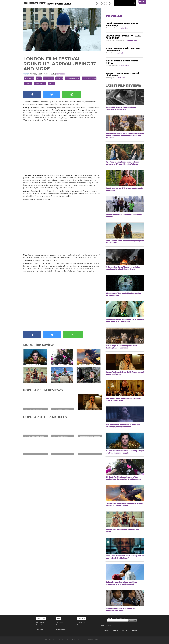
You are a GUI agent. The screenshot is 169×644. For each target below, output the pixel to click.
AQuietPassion (40, 84)
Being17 (52, 84)
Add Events (40, 627)
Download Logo (61, 629)
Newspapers (40, 623)
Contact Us (81, 625)
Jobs (58, 627)
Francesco (61, 74)
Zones (68, 4)
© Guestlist (48, 640)
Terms (58, 625)
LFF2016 (59, 78)
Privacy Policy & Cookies (75, 640)
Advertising (60, 623)
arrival (39, 78)
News (51, 4)
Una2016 (28, 84)
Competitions (40, 625)
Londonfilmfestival (73, 78)
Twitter (114, 631)
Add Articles (40, 629)
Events (59, 4)
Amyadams (29, 78)
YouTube (123, 631)
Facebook (104, 631)
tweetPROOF (88, 640)
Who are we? (81, 623)
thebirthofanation (89, 78)
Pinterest (133, 631)
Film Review (49, 78)
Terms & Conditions (59, 640)
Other (26, 74)
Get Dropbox (99, 640)
